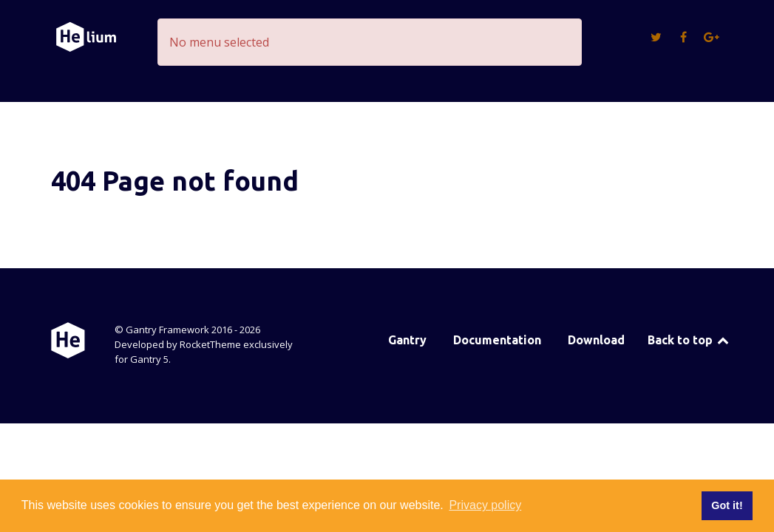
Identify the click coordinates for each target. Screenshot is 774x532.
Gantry (407, 340)
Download (596, 340)
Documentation (497, 340)
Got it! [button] (727, 505)
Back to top (689, 340)
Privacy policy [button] (485, 505)
